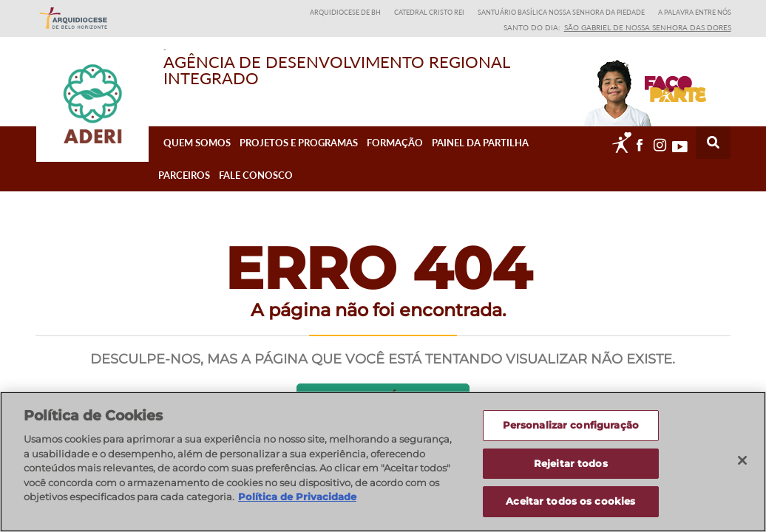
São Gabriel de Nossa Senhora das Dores (648, 27)
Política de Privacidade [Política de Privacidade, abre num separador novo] (297, 502)
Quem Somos (197, 156)
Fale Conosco (256, 188)
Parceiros (184, 188)
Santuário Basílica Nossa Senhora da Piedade (561, 12)
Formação (395, 156)
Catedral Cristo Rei (429, 12)
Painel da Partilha (480, 156)
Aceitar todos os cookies (570, 508)
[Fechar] (742, 466)
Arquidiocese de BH (345, 12)
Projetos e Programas (299, 156)
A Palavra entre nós (695, 12)
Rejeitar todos (571, 469)
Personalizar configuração (571, 431)
